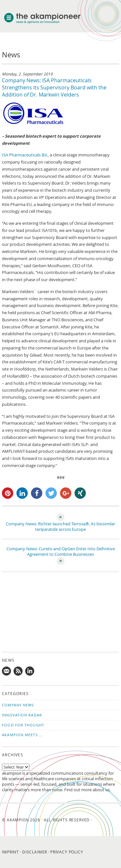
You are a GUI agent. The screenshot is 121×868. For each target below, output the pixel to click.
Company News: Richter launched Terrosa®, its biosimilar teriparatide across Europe (60, 527)
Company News (18, 705)
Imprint (10, 852)
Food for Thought (23, 725)
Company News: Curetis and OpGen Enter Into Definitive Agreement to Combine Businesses (61, 552)
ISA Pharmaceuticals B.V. (25, 155)
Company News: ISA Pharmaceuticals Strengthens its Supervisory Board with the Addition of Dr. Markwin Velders (54, 87)
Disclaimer (35, 852)
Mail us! (7, 671)
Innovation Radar (22, 715)
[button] (8, 493)
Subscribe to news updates (18, 671)
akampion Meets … (22, 735)
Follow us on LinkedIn (30, 671)
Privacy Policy (67, 852)
